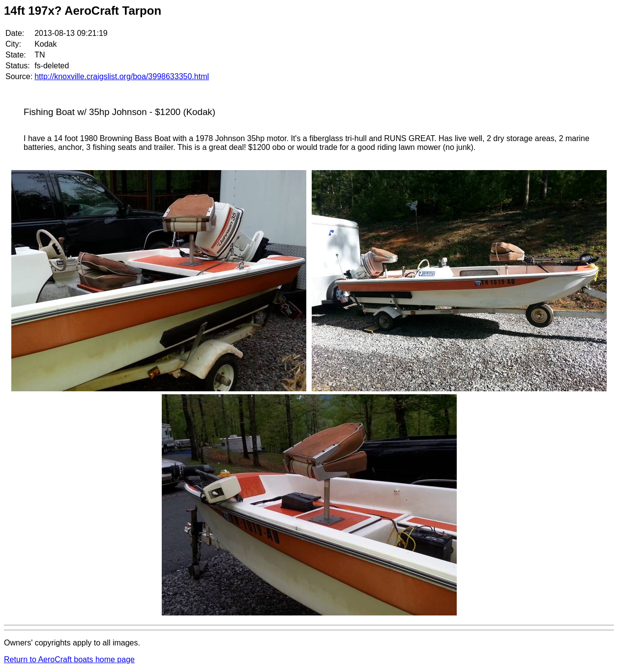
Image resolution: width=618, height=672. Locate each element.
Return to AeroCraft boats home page (69, 659)
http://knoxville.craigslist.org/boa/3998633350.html (122, 76)
